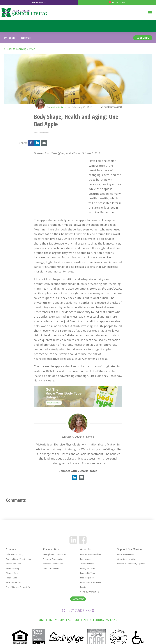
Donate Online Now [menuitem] (126, 545)
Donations (119, 3)
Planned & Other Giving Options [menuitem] (131, 555)
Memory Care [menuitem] (12, 564)
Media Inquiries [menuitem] (87, 569)
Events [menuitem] (83, 578)
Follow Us (26, 38)
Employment (39, 3)
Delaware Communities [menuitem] (53, 550)
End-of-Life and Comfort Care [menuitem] (19, 578)
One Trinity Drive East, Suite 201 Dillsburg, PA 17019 (78, 611)
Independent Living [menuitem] (14, 545)
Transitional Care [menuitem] (13, 555)
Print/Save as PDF (112, 107)
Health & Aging (42, 132)
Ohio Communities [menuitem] (51, 559)
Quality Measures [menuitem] (88, 559)
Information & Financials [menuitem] (91, 573)
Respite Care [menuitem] (12, 569)
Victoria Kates (60, 107)
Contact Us (78, 590)
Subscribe (141, 38)
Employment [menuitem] (86, 550)
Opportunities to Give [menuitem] (127, 550)
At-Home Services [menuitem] (14, 573)
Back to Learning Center (19, 49)
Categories (11, 38)
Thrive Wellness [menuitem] (87, 555)
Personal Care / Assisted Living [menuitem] (19, 550)
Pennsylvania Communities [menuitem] (55, 545)
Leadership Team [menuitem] (88, 564)
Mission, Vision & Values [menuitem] (91, 545)
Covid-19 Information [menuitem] (90, 583)
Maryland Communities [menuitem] (53, 555)
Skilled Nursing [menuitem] (12, 559)
